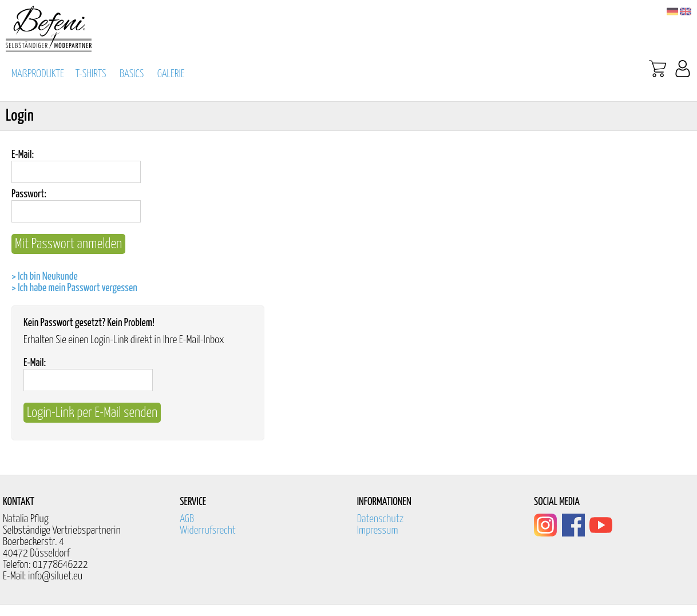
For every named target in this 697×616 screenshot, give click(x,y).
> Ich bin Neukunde (45, 277)
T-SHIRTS (91, 74)
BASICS (132, 74)
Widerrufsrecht (208, 530)
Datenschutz (381, 519)
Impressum (378, 530)
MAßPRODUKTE (38, 74)
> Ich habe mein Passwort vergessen (74, 288)
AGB (187, 519)
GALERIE (171, 74)
